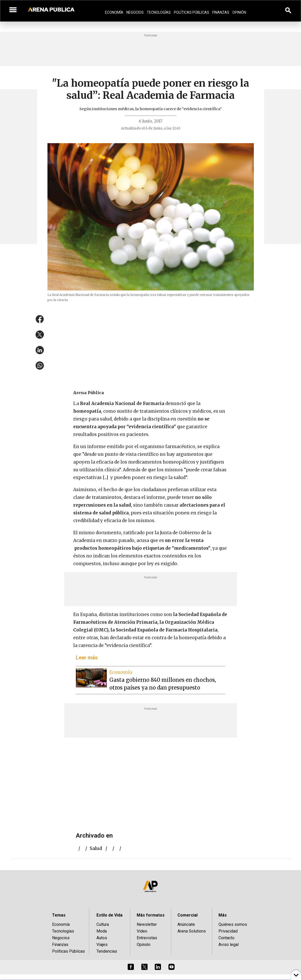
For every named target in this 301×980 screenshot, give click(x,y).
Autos (102, 938)
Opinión (239, 12)
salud (96, 848)
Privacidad (228, 931)
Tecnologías (159, 12)
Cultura (103, 924)
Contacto (226, 938)
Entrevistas (147, 938)
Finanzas (221, 12)
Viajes (102, 945)
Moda (102, 931)
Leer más (87, 658)
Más (223, 915)
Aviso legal (229, 945)
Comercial (188, 915)
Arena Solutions (192, 931)
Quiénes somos (233, 924)
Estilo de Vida (109, 915)
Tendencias (107, 951)
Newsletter (147, 924)
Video (142, 931)
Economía (114, 12)
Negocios (135, 12)
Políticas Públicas (192, 12)
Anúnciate (186, 924)
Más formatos (151, 915)
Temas (59, 915)
